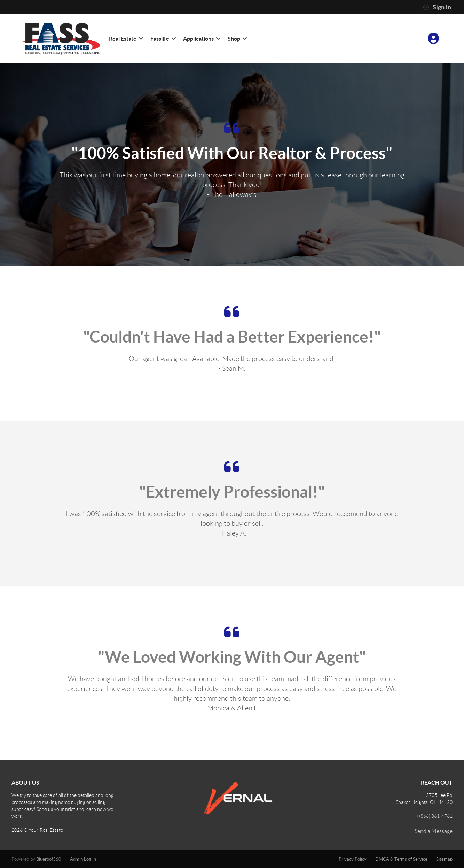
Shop (237, 39)
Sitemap (444, 859)
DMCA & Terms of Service (401, 859)
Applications (202, 39)
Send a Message (434, 831)
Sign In (437, 7)
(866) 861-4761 (436, 816)
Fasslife (163, 39)
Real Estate (126, 39)
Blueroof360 (49, 859)
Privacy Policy (353, 859)
